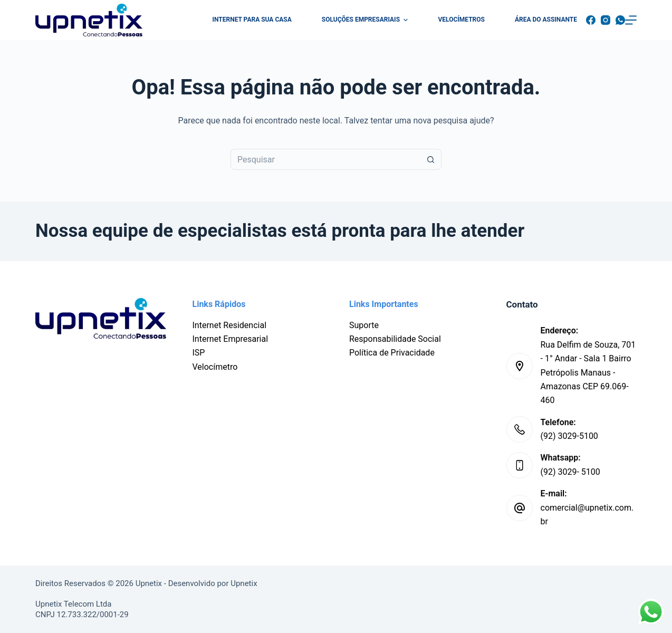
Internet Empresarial (231, 339)
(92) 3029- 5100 (570, 472)
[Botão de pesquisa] (431, 159)
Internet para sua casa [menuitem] (252, 20)
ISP (199, 353)
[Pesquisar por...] (325, 159)
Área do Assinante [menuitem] (546, 20)
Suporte (364, 325)
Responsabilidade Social (395, 339)
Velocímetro (215, 367)
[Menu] (631, 20)
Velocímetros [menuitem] (461, 20)
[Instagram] (606, 20)
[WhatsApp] (620, 20)
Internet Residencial (230, 325)
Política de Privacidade (392, 353)
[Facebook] (591, 20)
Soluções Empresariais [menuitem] (366, 20)
